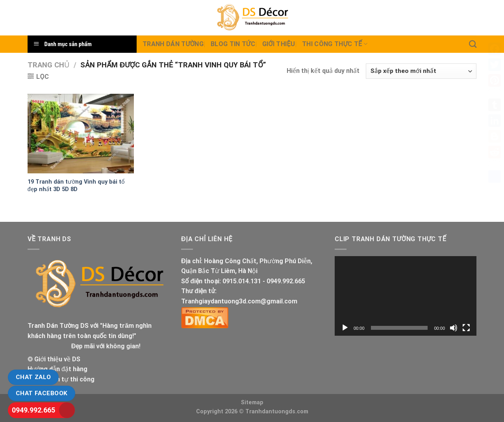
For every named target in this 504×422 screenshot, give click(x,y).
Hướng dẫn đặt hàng (57, 369)
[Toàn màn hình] (466, 328)
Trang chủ (48, 65)
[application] (406, 296)
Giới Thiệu (279, 44)
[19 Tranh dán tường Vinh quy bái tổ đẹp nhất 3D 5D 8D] (81, 134)
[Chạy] (345, 328)
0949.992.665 (33, 410)
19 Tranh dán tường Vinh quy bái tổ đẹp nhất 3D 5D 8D (76, 186)
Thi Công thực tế (335, 44)
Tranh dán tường (173, 44)
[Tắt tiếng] (454, 328)
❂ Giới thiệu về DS (54, 359)
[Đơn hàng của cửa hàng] (421, 71)
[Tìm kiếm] (473, 44)
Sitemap (252, 402)
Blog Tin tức (233, 44)
